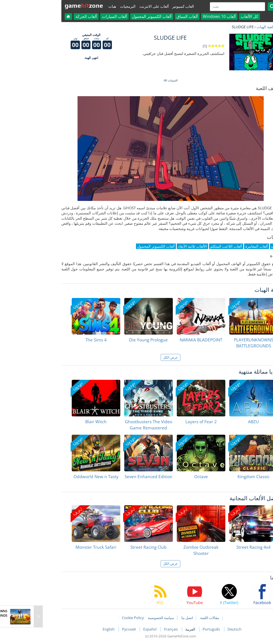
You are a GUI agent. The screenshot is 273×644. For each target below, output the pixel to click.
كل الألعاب (216, 16)
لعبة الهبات (231, 27)
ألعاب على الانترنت (120, 6)
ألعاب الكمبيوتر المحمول (118, 16)
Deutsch (201, 629)
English (75, 629)
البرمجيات (94, 6)
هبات (78, 6)
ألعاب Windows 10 (185, 16)
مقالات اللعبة (176, 618)
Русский (95, 629)
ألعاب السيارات (80, 16)
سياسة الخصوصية (127, 618)
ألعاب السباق (153, 16)
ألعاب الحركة (52, 16)
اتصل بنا (153, 618)
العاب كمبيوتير (149, 6)
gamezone (50, 6)
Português (178, 629)
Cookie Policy (99, 618)
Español (116, 629)
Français (137, 629)
